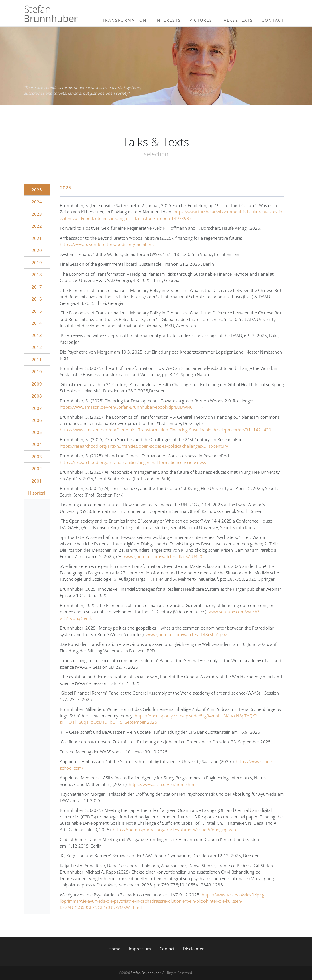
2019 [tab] (37, 263)
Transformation (125, 20)
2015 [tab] (37, 311)
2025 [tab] (37, 190)
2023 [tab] (37, 214)
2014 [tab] (37, 323)
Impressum (140, 949)
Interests (168, 20)
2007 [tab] (37, 408)
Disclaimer (193, 949)
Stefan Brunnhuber (146, 973)
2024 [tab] (37, 202)
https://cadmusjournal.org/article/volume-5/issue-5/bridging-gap (174, 830)
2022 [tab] (37, 226)
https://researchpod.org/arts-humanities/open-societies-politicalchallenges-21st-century (144, 446)
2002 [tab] (37, 469)
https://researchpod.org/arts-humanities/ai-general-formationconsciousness (133, 462)
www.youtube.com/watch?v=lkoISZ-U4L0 (163, 556)
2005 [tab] (37, 432)
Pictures (201, 20)
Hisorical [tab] (37, 493)
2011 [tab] (37, 360)
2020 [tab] (37, 250)
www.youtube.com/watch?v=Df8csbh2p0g (186, 634)
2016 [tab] (37, 299)
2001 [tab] (37, 481)
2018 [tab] (37, 275)
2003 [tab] (37, 457)
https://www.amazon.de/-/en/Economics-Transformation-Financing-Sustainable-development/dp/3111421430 (166, 430)
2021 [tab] (37, 238)
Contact (273, 20)
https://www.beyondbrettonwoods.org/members (107, 244)
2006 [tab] (37, 420)
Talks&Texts (237, 20)
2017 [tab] (37, 287)
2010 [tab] (37, 372)
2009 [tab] (37, 384)
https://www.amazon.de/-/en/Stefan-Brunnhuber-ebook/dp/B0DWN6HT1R (131, 407)
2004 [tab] (37, 444)
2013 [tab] (37, 335)
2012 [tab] (37, 347)
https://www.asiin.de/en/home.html (163, 784)
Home (114, 949)
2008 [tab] (37, 396)
